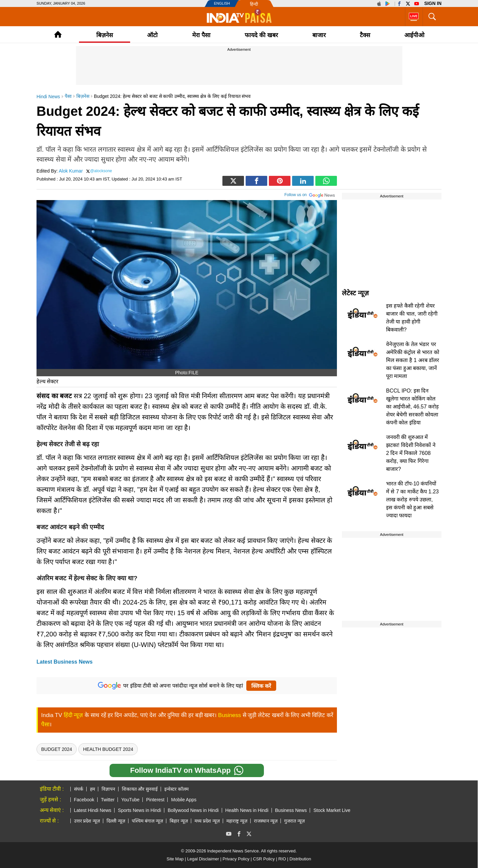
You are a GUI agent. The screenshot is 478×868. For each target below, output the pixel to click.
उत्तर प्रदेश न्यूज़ (87, 821)
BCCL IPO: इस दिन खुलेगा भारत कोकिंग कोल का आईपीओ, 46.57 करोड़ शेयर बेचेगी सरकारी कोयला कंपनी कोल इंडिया (412, 407)
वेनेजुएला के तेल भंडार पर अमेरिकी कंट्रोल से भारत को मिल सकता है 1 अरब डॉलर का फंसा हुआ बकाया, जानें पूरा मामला (413, 360)
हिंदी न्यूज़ (74, 715)
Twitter (108, 800)
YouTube (130, 800)
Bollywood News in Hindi (193, 810)
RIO (282, 859)
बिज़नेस (105, 35)
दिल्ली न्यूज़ (116, 821)
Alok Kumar (71, 171)
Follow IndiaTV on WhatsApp (187, 770)
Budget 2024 (57, 749)
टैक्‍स (365, 35)
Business (230, 715)
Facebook (84, 800)
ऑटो (152, 35)
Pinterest (155, 800)
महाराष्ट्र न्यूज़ (237, 821)
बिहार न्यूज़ (179, 821)
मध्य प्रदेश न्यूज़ (207, 821)
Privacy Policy (236, 859)
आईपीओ (414, 35)
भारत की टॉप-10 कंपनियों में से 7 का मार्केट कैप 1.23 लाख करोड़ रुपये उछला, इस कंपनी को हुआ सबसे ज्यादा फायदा (412, 500)
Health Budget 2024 (108, 749)
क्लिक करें (261, 686)
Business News (291, 810)
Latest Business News (65, 662)
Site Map (175, 859)
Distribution (300, 859)
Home (58, 34)
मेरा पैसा (201, 35)
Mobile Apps (184, 800)
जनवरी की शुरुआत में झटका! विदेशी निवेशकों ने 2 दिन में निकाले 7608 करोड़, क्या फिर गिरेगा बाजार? (411, 453)
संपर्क (79, 789)
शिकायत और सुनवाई (140, 789)
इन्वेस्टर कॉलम (176, 789)
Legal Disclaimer (203, 859)
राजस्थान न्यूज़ (266, 821)
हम (92, 789)
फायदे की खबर (261, 35)
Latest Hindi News (93, 810)
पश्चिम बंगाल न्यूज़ (147, 821)
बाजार (319, 35)
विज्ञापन (108, 789)
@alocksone (101, 171)
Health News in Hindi (247, 810)
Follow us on (310, 194)
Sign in (433, 3)
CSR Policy (264, 859)
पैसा (45, 724)
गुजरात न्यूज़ (294, 821)
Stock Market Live (332, 810)
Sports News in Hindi (139, 810)
